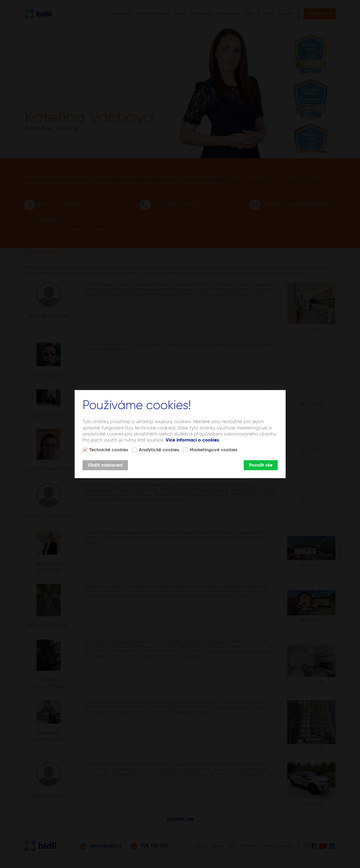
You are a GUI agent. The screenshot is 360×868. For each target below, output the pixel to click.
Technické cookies (109, 450)
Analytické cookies (159, 450)
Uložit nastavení (105, 465)
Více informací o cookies (192, 440)
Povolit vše (261, 465)
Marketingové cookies (213, 450)
